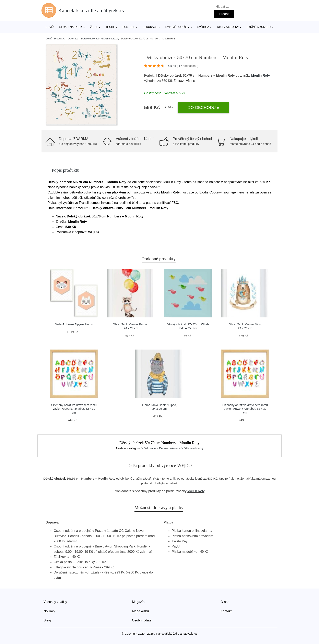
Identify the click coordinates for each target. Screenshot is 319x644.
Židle (94, 27)
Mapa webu (140, 611)
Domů (50, 27)
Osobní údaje (142, 620)
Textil (110, 27)
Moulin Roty (261, 75)
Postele (129, 27)
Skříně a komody (259, 27)
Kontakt (226, 611)
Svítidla (203, 27)
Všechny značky (55, 602)
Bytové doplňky (177, 27)
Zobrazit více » (184, 81)
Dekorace (150, 27)
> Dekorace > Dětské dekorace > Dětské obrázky (92, 39)
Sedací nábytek (71, 27)
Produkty (59, 39)
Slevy (48, 620)
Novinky (49, 611)
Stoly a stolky (228, 27)
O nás (225, 602)
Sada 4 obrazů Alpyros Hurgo (74, 324)
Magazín (138, 602)
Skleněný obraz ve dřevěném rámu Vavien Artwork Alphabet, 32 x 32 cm (74, 409)
